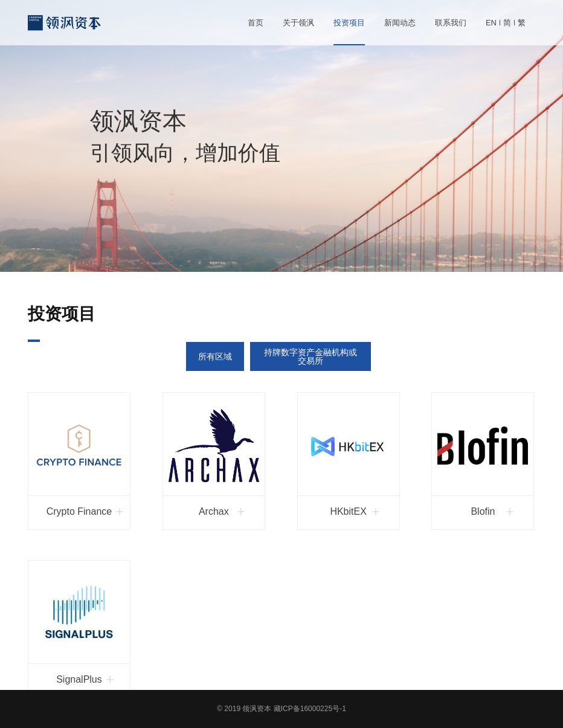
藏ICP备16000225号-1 (310, 709)
